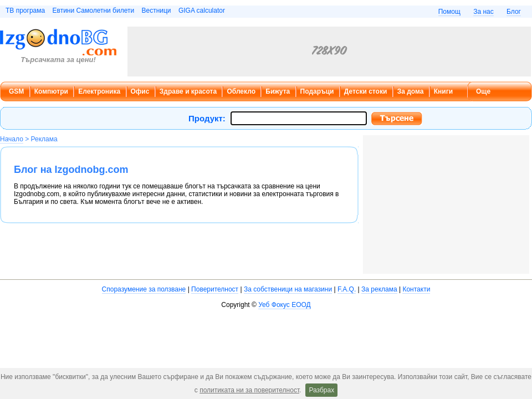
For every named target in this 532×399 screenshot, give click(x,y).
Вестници (156, 11)
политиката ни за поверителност (249, 390)
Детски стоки (365, 91)
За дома (411, 91)
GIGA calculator (202, 11)
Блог (514, 12)
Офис (140, 91)
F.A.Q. (347, 289)
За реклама (379, 289)
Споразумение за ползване (144, 289)
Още (483, 91)
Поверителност (215, 289)
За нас (484, 12)
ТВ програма (25, 11)
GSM (16, 91)
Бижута (278, 91)
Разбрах (321, 390)
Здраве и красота (188, 91)
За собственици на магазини (288, 289)
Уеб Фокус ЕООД (284, 305)
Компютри (51, 91)
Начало (12, 139)
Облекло (241, 91)
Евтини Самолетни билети (94, 11)
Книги (443, 91)
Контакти (416, 289)
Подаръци (317, 91)
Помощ (449, 12)
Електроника (99, 91)
